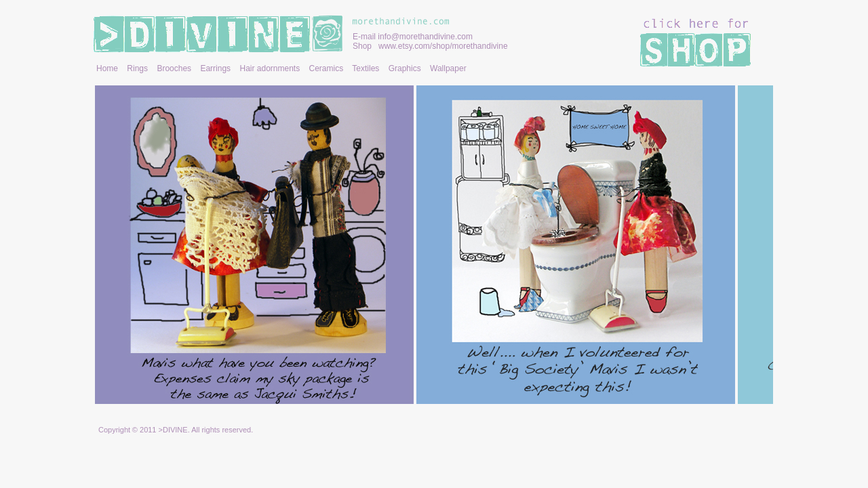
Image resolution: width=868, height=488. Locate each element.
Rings (137, 68)
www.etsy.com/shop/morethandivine (443, 46)
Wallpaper (448, 68)
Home (107, 68)
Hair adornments (270, 68)
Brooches (174, 68)
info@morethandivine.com (425, 37)
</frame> (434, 246)
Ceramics (327, 68)
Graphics (405, 68)
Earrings (215, 68)
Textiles (366, 68)
